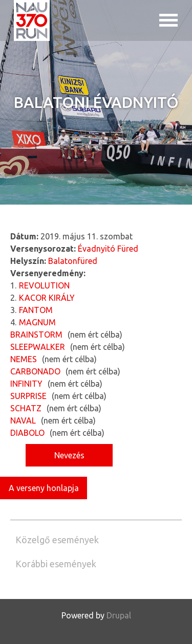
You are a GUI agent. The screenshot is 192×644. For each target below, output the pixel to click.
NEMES (24, 359)
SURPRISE (28, 396)
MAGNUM (37, 322)
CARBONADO (35, 371)
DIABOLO (27, 433)
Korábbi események (56, 564)
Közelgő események (57, 540)
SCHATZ (26, 408)
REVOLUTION (44, 285)
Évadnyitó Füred (108, 249)
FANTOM (36, 310)
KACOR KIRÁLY (47, 298)
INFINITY (26, 384)
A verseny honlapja (44, 488)
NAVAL (23, 420)
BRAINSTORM (36, 335)
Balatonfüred (73, 261)
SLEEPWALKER (38, 347)
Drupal (119, 615)
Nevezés (69, 455)
